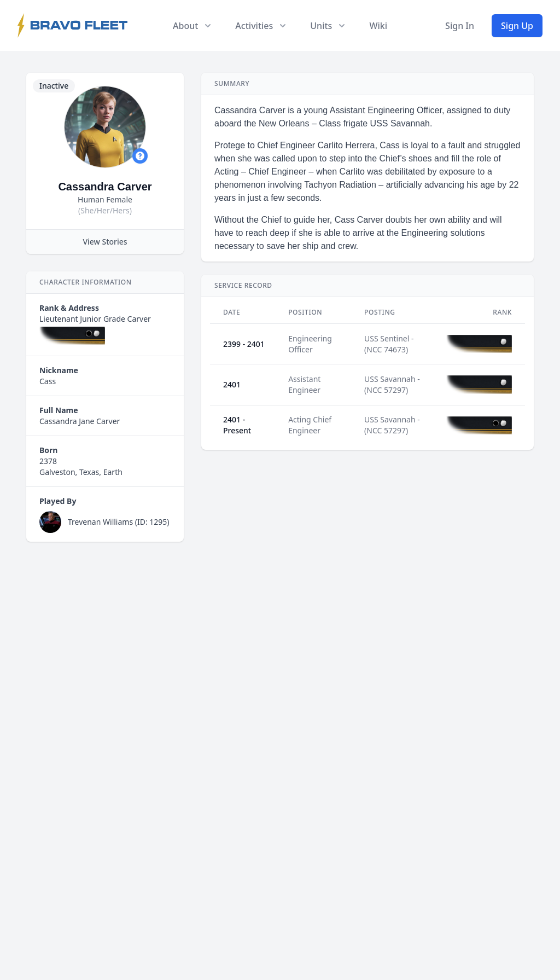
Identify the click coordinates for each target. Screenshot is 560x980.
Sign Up (517, 26)
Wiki (378, 26)
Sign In (460, 26)
